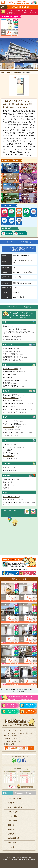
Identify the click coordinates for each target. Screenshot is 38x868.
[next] (36, 51)
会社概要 (11, 834)
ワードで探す (13, 816)
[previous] (2, 51)
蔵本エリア (22, 233)
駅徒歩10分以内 (4, 215)
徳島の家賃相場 (13, 838)
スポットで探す (13, 812)
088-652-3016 (11, 711)
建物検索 (11, 829)
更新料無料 (19, 215)
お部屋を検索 (13, 821)
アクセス (11, 803)
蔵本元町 (9, 233)
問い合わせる (30, 711)
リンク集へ (12, 847)
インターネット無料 (12, 215)
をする (30, 705)
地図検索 (11, 825)
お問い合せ (12, 843)
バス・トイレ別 (12, 224)
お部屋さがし (11, 705)
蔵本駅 (27, 260)
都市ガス (26, 215)
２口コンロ (34, 215)
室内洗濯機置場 (19, 224)
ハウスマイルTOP (14, 799)
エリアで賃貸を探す (15, 807)
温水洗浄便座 (4, 224)
